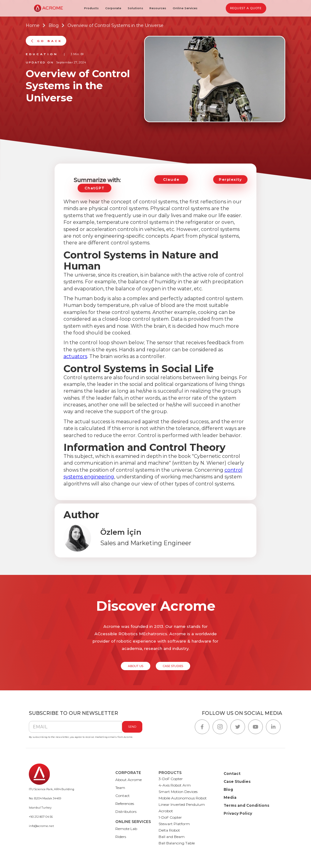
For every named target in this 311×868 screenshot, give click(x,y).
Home (33, 26)
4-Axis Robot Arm (175, 785)
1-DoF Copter (170, 817)
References (125, 804)
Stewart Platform (174, 824)
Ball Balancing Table (177, 843)
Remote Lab (126, 829)
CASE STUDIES (173, 666)
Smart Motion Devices (178, 792)
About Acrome (129, 780)
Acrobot (166, 811)
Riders (121, 837)
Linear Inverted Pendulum (182, 804)
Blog (54, 26)
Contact (123, 796)
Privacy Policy (238, 813)
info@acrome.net (41, 826)
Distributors (126, 811)
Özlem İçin (121, 532)
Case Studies (237, 781)
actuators (75, 356)
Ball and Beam (172, 837)
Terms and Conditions (246, 805)
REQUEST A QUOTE (246, 8)
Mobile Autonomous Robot (183, 798)
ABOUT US (136, 666)
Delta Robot (169, 830)
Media (230, 797)
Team (120, 788)
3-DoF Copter (171, 779)
